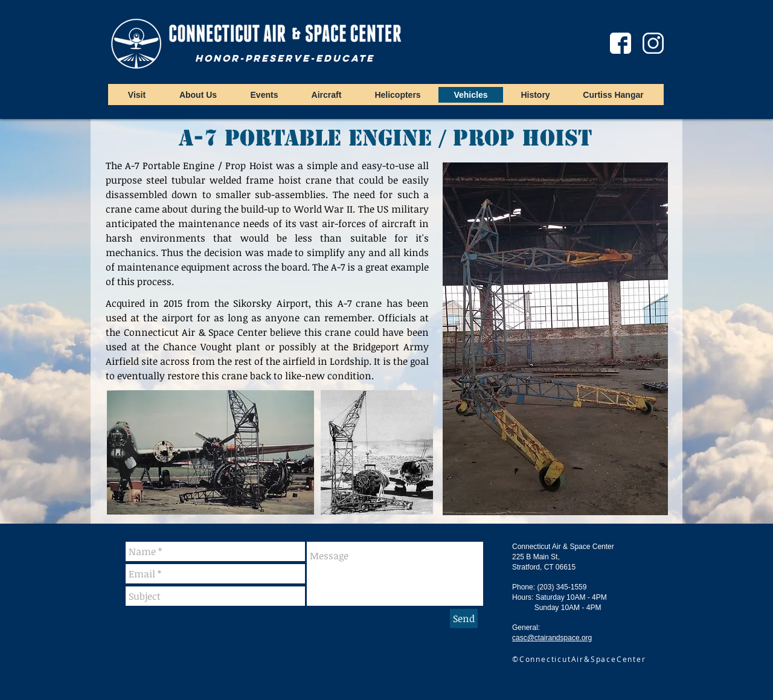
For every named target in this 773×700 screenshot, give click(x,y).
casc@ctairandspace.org (552, 638)
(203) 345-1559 (562, 587)
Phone (523, 587)
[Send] (464, 618)
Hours (522, 597)
